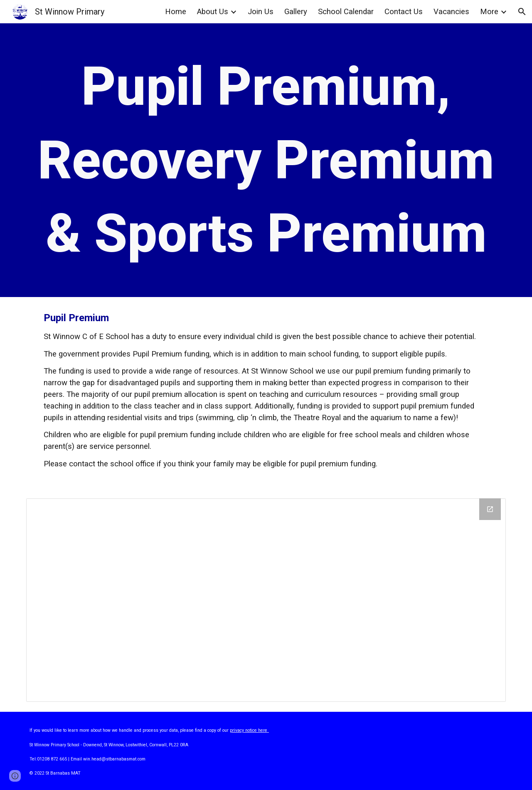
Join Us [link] (261, 12)
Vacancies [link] (451, 12)
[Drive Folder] (266, 600)
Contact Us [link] (404, 12)
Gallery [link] (296, 12)
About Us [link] (213, 12)
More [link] (489, 12)
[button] (522, 12)
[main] (266, 160)
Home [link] (176, 12)
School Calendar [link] (346, 12)
